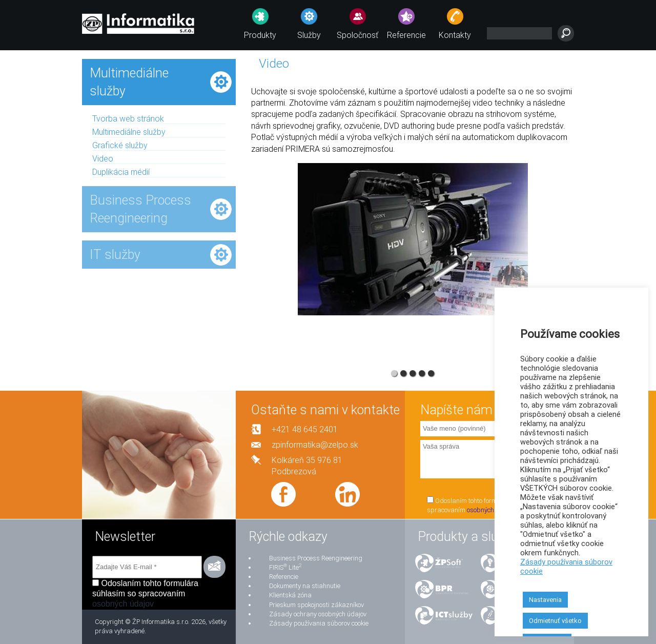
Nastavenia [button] (545, 600)
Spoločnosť (357, 35)
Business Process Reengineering (316, 558)
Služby (309, 35)
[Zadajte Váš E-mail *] (147, 567)
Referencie (406, 35)
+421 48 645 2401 (305, 429)
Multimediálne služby (129, 132)
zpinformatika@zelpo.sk (315, 445)
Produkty (260, 35)
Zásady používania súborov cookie (319, 623)
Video (103, 159)
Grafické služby (120, 145)
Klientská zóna (290, 595)
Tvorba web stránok (128, 119)
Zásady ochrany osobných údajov (318, 614)
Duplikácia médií (121, 172)
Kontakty (455, 35)
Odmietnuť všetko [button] (555, 621)
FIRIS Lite (285, 567)
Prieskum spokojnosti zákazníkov (316, 605)
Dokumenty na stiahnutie (305, 586)
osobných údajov (491, 510)
